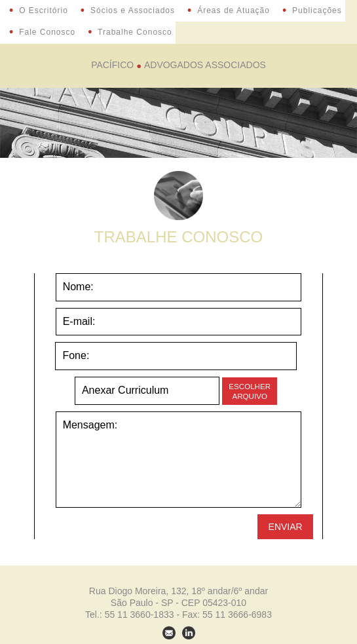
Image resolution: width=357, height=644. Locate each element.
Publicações (312, 10)
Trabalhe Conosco (130, 32)
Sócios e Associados (128, 10)
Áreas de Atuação (229, 10)
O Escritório (39, 10)
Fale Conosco (42, 32)
